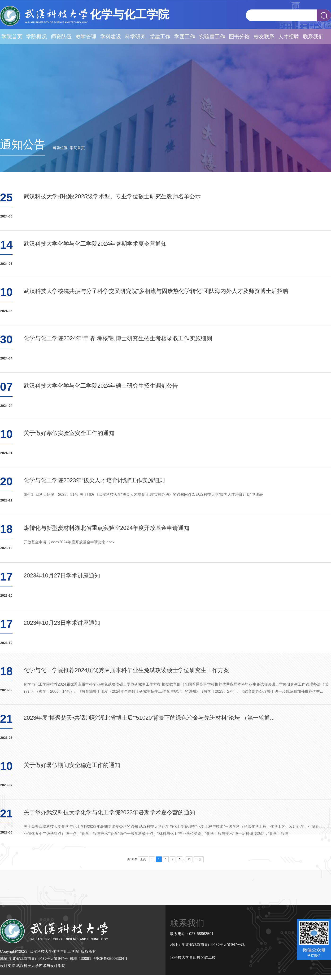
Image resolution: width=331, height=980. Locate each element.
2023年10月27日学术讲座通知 (62, 575)
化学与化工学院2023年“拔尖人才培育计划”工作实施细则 (94, 480)
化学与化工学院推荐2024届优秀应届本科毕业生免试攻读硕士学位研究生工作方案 (126, 670)
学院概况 (36, 37)
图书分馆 (239, 37)
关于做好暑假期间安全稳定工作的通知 (72, 765)
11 (189, 859)
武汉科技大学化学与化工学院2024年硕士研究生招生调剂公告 (101, 386)
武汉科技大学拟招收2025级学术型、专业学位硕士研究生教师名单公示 (112, 196)
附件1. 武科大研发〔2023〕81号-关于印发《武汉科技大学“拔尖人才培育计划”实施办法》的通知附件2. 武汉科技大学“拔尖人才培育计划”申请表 (143, 494)
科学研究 (135, 37)
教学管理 (86, 37)
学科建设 (111, 37)
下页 (199, 859)
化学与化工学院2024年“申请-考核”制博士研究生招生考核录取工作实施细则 (118, 338)
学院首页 (12, 37)
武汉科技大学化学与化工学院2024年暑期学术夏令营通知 (95, 244)
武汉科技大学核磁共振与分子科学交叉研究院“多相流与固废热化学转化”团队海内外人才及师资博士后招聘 (156, 291)
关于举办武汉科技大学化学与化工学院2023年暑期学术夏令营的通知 (109, 812)
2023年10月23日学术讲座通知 (62, 623)
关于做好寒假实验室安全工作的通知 (69, 433)
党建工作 (160, 37)
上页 (143, 859)
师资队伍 (61, 37)
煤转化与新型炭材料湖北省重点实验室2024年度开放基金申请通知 (107, 528)
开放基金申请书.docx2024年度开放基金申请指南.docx (69, 542)
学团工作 (185, 37)
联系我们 (313, 37)
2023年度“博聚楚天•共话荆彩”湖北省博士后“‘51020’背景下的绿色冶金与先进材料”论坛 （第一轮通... (149, 718)
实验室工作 (212, 37)
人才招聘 (289, 37)
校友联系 (264, 37)
